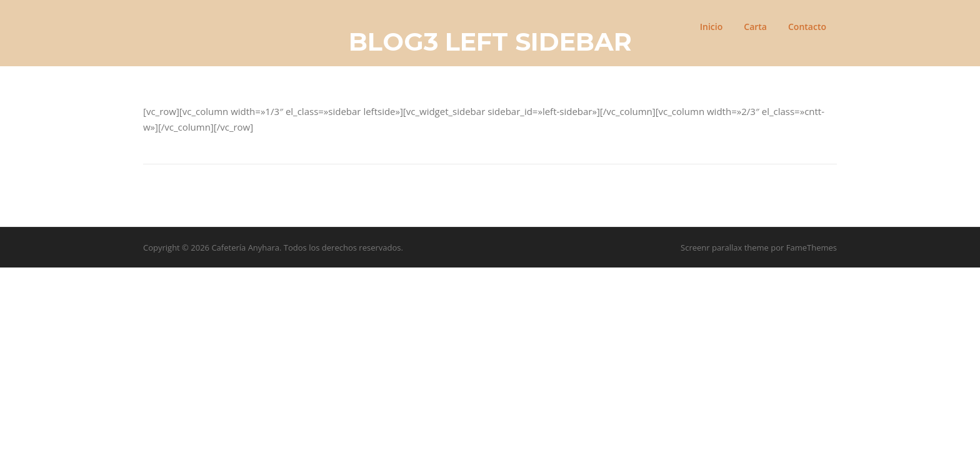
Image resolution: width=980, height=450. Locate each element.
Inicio (711, 27)
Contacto (807, 27)
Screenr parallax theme (725, 247)
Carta (755, 27)
